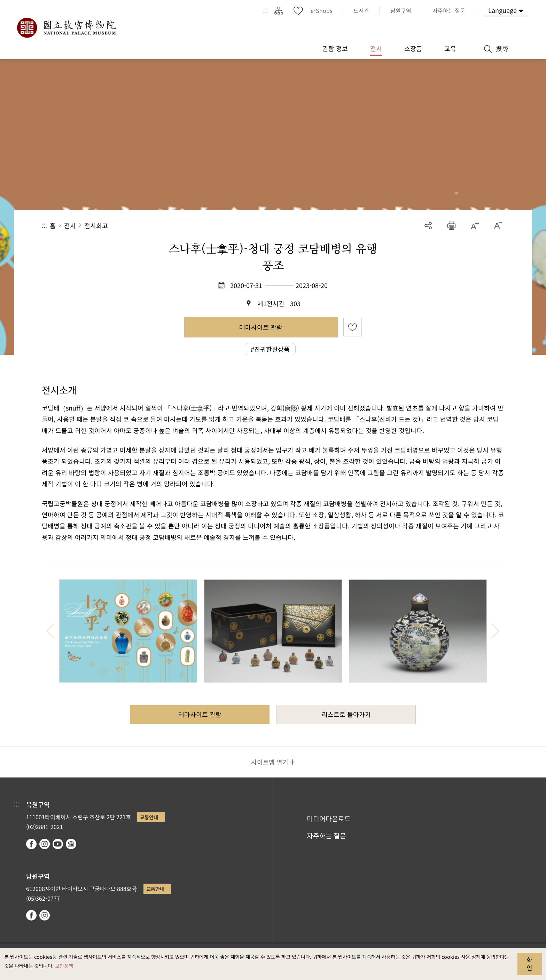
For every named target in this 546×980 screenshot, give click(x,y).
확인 (529, 964)
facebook (31, 844)
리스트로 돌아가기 (346, 714)
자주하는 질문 (326, 836)
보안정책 (64, 966)
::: (266, 10)
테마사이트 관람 (261, 327)
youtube (58, 844)
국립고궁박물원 (66, 28)
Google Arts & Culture (71, 844)
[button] (451, 226)
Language (502, 10)
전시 (70, 225)
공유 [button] (428, 226)
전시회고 (96, 225)
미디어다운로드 (329, 819)
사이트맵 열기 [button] (270, 762)
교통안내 (149, 817)
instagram (45, 844)
